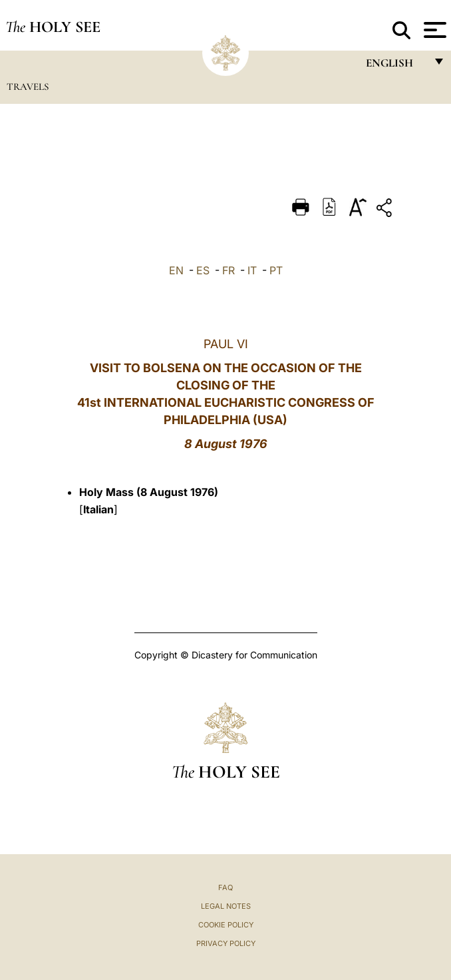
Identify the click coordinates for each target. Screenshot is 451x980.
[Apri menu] (433, 30)
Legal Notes (226, 906)
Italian (98, 509)
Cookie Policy (226, 925)
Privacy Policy (226, 943)
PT (276, 270)
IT (252, 270)
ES (203, 270)
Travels (28, 87)
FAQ (225, 887)
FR (228, 270)
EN (176, 270)
